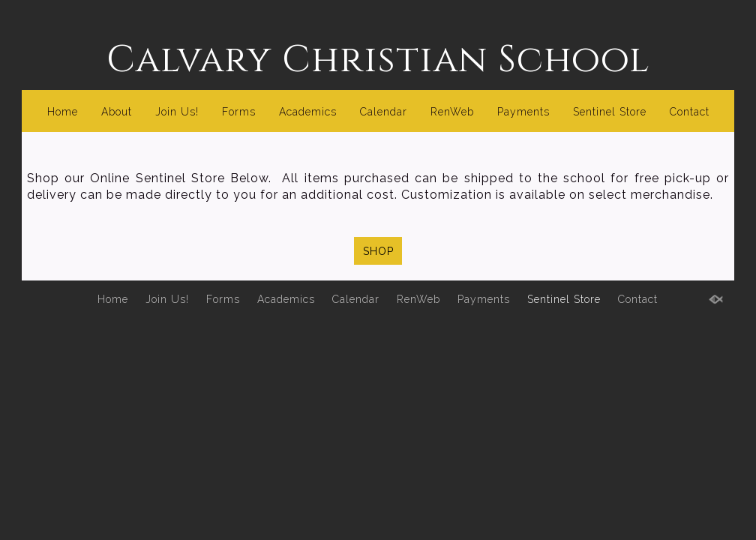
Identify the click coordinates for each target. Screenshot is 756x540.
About (117, 112)
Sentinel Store (610, 112)
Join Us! (177, 112)
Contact (690, 112)
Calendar (384, 112)
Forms (239, 112)
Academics (308, 112)
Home (63, 112)
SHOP (378, 251)
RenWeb (452, 112)
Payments (523, 112)
